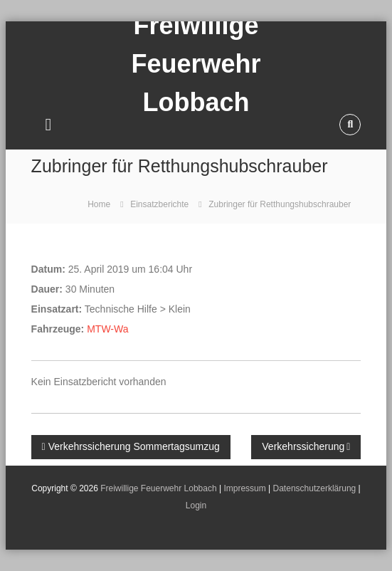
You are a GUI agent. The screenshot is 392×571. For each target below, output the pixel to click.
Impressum (244, 488)
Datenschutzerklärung (315, 488)
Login (196, 505)
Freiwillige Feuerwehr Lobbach (158, 488)
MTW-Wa (107, 329)
